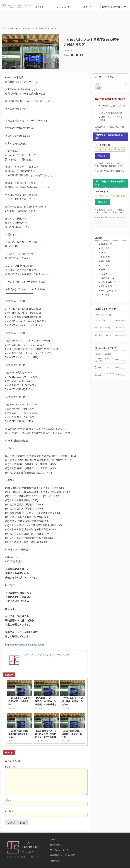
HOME (4, 28)
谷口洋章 (105, 248)
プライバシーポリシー (60, 850)
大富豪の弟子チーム (111, 282)
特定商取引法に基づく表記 (62, 856)
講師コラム (88, 7)
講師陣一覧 (107, 244)
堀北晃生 (105, 257)
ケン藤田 (105, 295)
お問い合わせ (56, 845)
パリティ (105, 265)
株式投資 (39, 7)
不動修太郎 (107, 286)
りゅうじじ (107, 274)
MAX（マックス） (110, 291)
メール (9, 811)
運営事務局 (55, 861)
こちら (121, 171)
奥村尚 (104, 253)
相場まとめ (14, 28)
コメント (10, 767)
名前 (8, 801)
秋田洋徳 (105, 261)
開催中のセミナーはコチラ (114, 7)
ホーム (53, 840)
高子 (103, 270)
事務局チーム (108, 278)
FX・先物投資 (63, 7)
